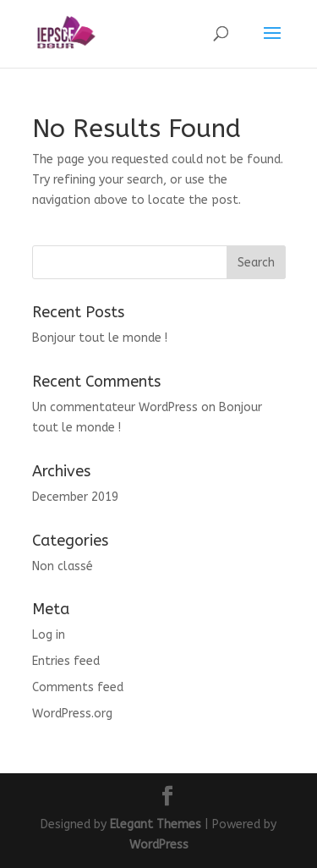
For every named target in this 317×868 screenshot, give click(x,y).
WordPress (159, 845)
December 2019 (75, 497)
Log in (49, 635)
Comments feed (78, 687)
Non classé (63, 566)
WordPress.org (72, 714)
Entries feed (66, 661)
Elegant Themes (156, 824)
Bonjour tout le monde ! (100, 338)
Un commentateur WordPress (115, 407)
